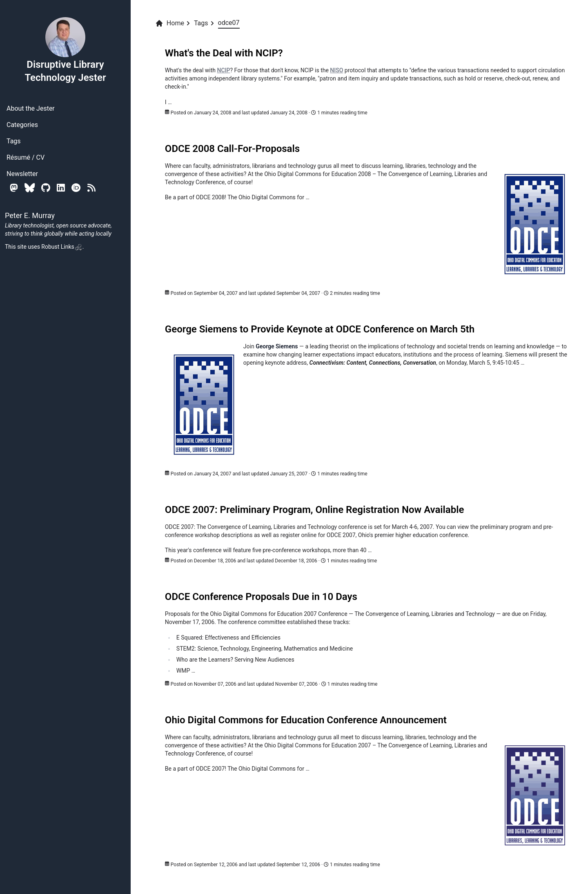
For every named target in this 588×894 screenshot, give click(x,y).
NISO (336, 70)
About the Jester (31, 108)
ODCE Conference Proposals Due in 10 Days (261, 597)
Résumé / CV (26, 157)
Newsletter (22, 174)
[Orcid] (76, 188)
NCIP (223, 70)
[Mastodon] (14, 188)
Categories (22, 125)
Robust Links (62, 247)
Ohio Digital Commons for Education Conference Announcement (306, 720)
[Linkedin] (61, 188)
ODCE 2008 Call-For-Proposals (232, 149)
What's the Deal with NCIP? (224, 53)
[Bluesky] (30, 188)
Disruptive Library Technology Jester (65, 50)
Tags (14, 141)
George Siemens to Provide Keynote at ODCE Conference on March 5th (320, 329)
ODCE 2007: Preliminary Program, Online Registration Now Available (314, 510)
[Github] (46, 188)
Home (170, 23)
